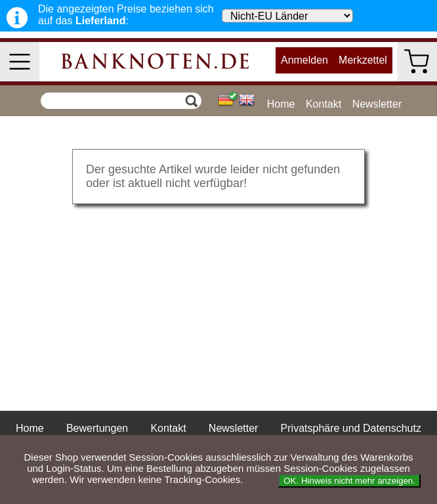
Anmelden (304, 60)
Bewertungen (97, 428)
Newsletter (377, 104)
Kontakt (323, 104)
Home (281, 104)
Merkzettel (363, 60)
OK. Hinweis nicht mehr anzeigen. (349, 481)
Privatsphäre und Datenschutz (351, 428)
